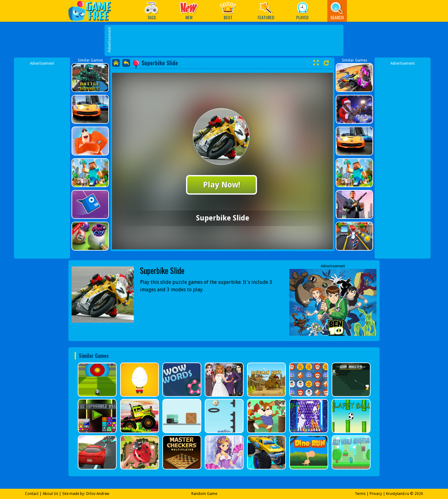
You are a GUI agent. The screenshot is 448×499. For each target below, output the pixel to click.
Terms (360, 494)
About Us (50, 494)
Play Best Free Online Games (93, 11)
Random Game (204, 494)
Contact (32, 494)
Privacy (376, 494)
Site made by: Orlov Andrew (86, 494)
